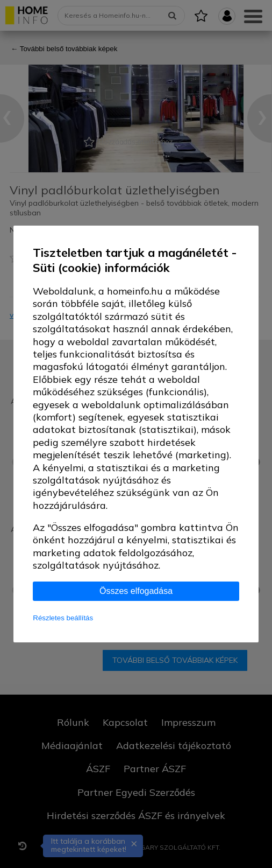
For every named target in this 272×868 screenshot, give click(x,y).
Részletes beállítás (63, 618)
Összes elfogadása (136, 591)
